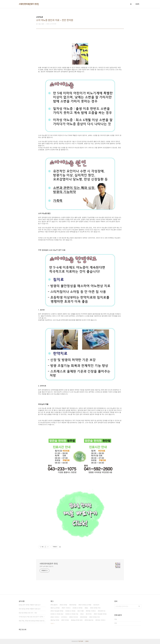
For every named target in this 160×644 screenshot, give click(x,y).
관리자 (87, 641)
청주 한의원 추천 (95, 617)
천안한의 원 (102, 611)
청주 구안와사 (67, 608)
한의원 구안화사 (91, 611)
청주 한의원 (66, 620)
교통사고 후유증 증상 (57, 614)
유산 (82, 614)
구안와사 (65, 617)
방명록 (137, 4)
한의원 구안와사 (101, 620)
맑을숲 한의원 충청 (77, 620)
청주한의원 (73, 605)
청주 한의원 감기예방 (85, 605)
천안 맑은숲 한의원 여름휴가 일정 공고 (30, 609)
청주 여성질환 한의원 (101, 614)
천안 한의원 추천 (96, 608)
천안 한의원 (64, 605)
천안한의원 (84, 617)
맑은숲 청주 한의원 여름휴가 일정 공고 (30, 605)
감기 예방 (81, 611)
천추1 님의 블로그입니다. (47, 566)
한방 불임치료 (89, 620)
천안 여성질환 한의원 (57, 611)
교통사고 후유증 (71, 611)
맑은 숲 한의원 (56, 608)
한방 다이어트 (74, 617)
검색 (139, 606)
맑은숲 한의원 (55, 620)
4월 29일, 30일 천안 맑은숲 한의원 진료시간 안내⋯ (32, 621)
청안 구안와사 (55, 617)
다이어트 (89, 614)
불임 (87, 608)
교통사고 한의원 (78, 608)
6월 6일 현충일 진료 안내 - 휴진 (28, 613)
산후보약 (97, 605)
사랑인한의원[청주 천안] (29, 4)
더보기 (52, 624)
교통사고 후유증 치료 (72, 614)
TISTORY (81, 641)
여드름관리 (54, 605)
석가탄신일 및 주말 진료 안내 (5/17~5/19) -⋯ (32, 617)
